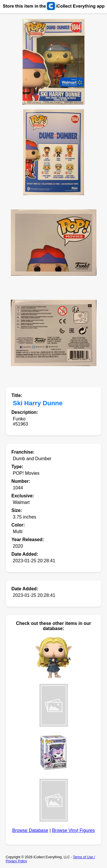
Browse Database (30, 830)
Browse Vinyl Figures (73, 830)
